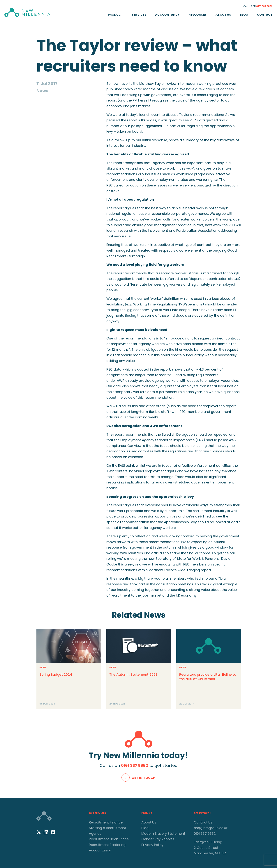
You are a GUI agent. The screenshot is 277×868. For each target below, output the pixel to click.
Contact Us (203, 822)
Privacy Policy (152, 845)
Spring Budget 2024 (56, 674)
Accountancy (167, 15)
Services (139, 15)
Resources (198, 15)
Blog (244, 15)
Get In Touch (144, 777)
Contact (265, 15)
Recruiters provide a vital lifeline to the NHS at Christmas (208, 677)
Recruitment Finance (106, 822)
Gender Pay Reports (158, 839)
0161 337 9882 (264, 6)
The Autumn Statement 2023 (133, 674)
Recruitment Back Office (109, 839)
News (43, 667)
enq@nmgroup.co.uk (211, 828)
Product (115, 15)
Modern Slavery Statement (163, 833)
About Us (223, 15)
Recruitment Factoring (107, 845)
